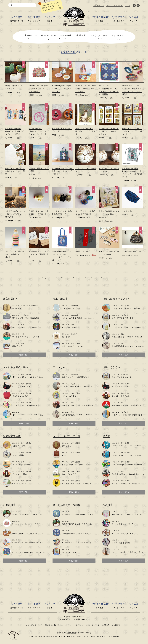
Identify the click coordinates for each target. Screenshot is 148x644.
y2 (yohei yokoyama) (113, 636)
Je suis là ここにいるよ (72, 455)
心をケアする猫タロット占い (124, 318)
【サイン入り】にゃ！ (71, 396)
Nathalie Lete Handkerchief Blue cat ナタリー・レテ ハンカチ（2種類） (43, 552)
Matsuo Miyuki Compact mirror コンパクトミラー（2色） (62, 89)
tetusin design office (51, 636)
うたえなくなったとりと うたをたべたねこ (79, 484)
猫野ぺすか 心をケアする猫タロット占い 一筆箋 (15, 171)
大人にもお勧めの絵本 (16, 367)
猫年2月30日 (17, 346)
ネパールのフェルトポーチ (123, 524)
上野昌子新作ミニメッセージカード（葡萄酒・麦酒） (38, 254)
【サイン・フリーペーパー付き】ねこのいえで (31, 415)
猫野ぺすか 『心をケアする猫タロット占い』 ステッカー (109, 131)
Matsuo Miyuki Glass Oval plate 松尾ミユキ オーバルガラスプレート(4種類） (95, 543)
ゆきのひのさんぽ (20, 484)
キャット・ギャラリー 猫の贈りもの (28, 327)
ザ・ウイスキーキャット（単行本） (27, 337)
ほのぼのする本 (12, 436)
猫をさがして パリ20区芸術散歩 (26, 318)
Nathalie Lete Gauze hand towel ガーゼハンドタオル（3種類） (86, 89)
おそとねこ (67, 446)
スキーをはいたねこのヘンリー (75, 346)
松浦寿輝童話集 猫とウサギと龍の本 (127, 405)
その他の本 (34, 306)
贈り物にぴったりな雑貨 (67, 505)
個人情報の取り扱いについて (57, 625)
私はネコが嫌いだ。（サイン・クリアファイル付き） (84, 465)
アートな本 (59, 367)
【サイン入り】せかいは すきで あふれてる (30, 377)
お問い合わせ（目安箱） (112, 625)
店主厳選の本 (11, 299)
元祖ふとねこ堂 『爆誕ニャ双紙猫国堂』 (129, 337)
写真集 (73, 384)
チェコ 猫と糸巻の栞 (121, 543)
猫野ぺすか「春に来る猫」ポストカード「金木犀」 (85, 131)
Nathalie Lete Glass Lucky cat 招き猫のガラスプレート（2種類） (15, 131)
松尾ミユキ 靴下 (83, 252)
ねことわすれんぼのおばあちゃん (26, 405)
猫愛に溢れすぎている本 (116, 299)
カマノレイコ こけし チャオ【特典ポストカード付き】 (15, 254)
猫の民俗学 (17, 309)
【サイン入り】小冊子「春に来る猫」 (127, 327)
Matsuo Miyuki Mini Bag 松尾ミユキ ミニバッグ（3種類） (63, 171)
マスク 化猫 (127, 211)
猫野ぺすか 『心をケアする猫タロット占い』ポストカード (132, 131)
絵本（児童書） (76, 343)
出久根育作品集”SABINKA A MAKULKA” (129, 346)
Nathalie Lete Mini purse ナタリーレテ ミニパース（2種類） (38, 89)
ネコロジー (25, 306)
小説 (23, 334)
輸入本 (106, 436)
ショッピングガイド (34, 625)
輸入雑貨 (108, 505)
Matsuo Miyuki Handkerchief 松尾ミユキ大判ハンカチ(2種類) (88, 514)
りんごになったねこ (20, 396)
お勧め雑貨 (9, 505)
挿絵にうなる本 (111, 367)
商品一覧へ (24, 355)
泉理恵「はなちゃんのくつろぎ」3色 (27, 514)
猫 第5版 (66, 337)
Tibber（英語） (18, 455)
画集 (23, 325)
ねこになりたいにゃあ (21, 387)
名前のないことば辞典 (71, 309)
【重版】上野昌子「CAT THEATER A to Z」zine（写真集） (86, 387)
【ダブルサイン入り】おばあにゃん (126, 309)
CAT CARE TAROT (70, 552)
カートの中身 (94, 625)
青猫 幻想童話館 (70, 327)
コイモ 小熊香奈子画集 (22, 465)
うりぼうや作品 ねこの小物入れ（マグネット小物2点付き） (15, 214)
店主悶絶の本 (60, 299)
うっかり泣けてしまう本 (67, 436)
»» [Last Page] (103, 277)
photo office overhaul (82, 636)
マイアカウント (79, 625)
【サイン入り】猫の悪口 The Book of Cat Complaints (85, 318)
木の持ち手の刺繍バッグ (132, 252)
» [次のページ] (97, 277)
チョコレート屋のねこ (121, 396)
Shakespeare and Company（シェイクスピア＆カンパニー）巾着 (39, 131)
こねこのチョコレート (21, 446)
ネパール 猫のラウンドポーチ (124, 533)
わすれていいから (69, 474)
